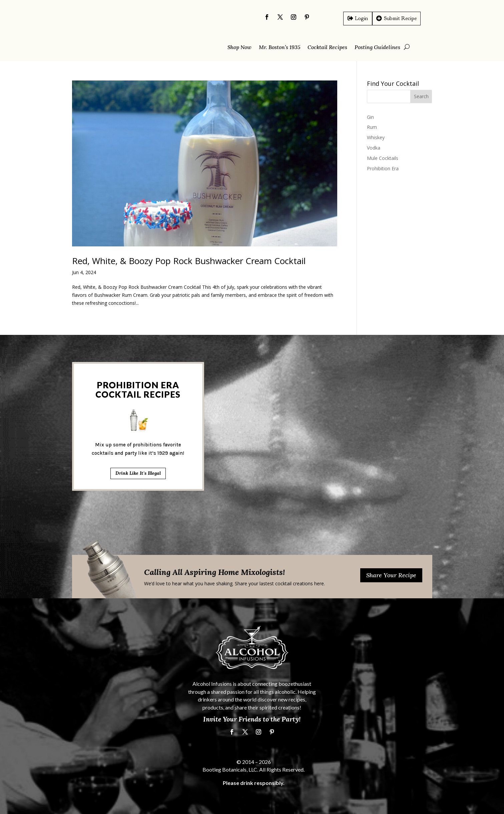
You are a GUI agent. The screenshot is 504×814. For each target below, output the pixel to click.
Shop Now (239, 48)
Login (361, 18)
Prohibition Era (383, 168)
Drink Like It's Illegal (138, 332)
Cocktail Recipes (327, 48)
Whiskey (376, 137)
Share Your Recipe (391, 575)
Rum (372, 127)
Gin (370, 117)
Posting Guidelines (377, 48)
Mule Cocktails (383, 158)
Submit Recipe (400, 18)
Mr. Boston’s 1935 (280, 48)
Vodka (374, 148)
